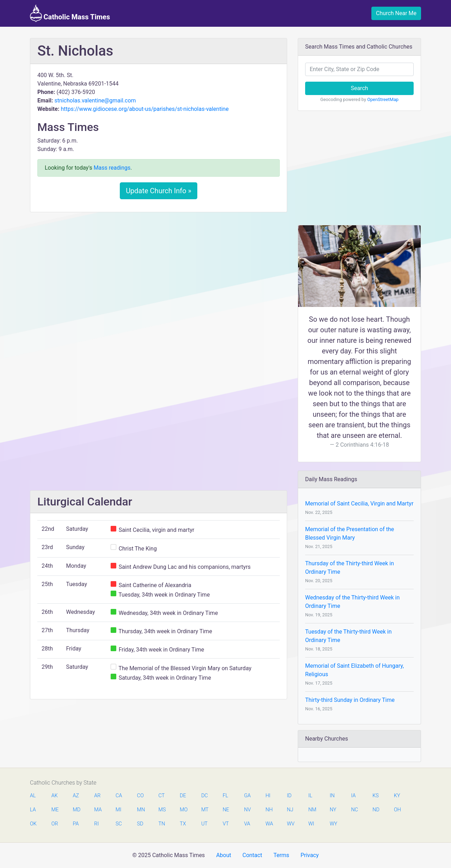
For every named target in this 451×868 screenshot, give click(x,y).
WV (290, 824)
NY (333, 810)
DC (205, 796)
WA (269, 824)
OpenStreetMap (383, 99)
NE (226, 810)
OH (397, 810)
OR (55, 824)
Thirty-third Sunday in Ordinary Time (350, 700)
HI (268, 796)
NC (354, 810)
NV (248, 810)
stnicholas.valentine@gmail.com (95, 100)
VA (247, 824)
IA (353, 796)
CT (162, 796)
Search (359, 88)
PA (76, 824)
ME (55, 810)
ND (376, 810)
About (224, 855)
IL (310, 796)
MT (205, 810)
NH (269, 810)
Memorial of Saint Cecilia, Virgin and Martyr (359, 504)
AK (55, 796)
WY (333, 824)
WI (311, 824)
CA (119, 796)
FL (225, 796)
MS (162, 810)
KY (397, 796)
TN (162, 824)
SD (140, 824)
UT (204, 824)
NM (312, 810)
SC (119, 824)
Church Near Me (396, 13)
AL (33, 796)
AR (97, 796)
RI (96, 824)
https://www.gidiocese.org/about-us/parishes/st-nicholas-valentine (145, 109)
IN (332, 796)
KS (376, 796)
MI (118, 810)
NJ (290, 810)
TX (183, 824)
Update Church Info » (159, 191)
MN (141, 810)
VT (226, 824)
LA (33, 810)
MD (76, 810)
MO (183, 810)
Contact (252, 855)
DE (183, 796)
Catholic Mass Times (70, 13)
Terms (281, 855)
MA (98, 810)
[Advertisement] (159, 270)
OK (33, 824)
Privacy (310, 855)
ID (289, 796)
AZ (76, 796)
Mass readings (112, 168)
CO (140, 796)
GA (248, 796)
